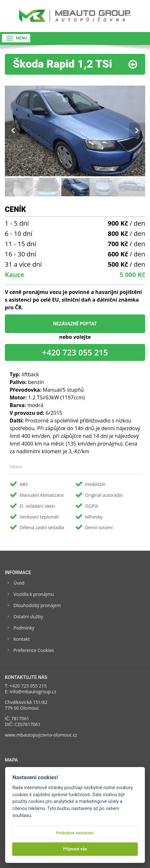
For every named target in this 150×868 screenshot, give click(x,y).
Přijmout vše (75, 849)
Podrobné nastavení (75, 833)
